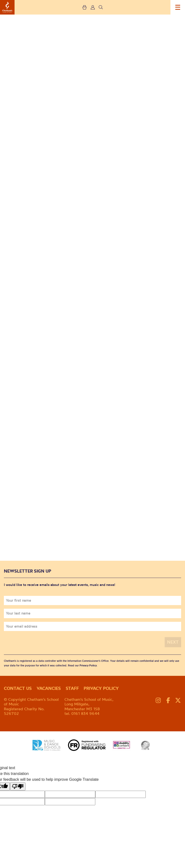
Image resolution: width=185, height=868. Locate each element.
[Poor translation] (18, 786)
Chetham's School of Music (7, 7)
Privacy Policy (88, 665)
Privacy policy (101, 688)
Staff (72, 688)
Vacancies (49, 688)
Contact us (18, 688)
